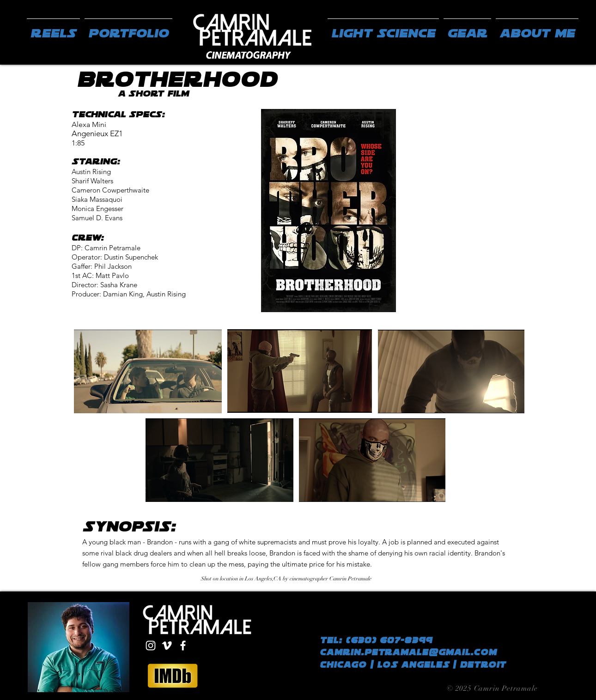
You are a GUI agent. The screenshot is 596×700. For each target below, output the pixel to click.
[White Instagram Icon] (151, 646)
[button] (128, 29)
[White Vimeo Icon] (167, 646)
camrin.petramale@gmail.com (408, 652)
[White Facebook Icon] (183, 646)
